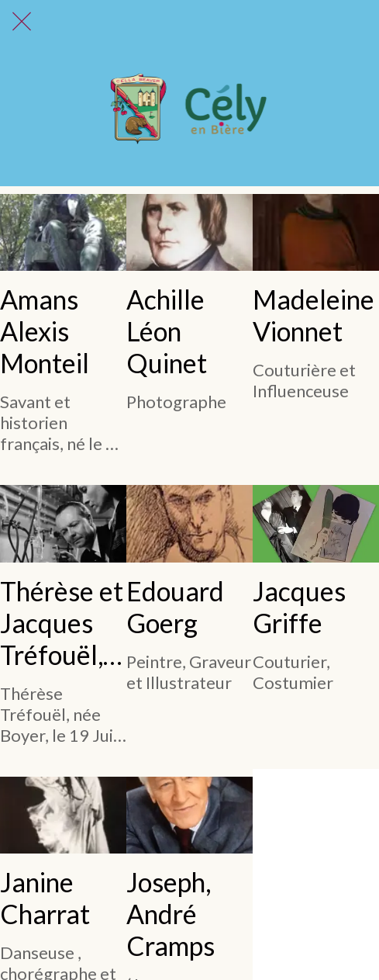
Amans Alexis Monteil (45, 331)
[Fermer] (22, 22)
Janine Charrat (45, 898)
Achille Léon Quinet (167, 331)
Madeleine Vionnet (314, 315)
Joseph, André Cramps (171, 914)
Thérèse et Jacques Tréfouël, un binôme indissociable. (63, 623)
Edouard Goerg (175, 607)
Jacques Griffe (299, 607)
